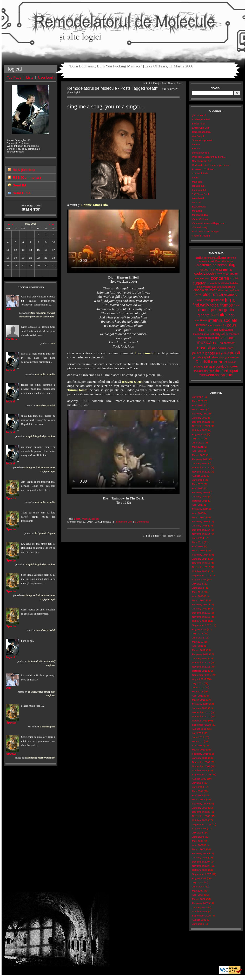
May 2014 (198, 542)
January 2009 (200, 808)
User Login (46, 77)
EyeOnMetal (199, 207)
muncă (230, 338)
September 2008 (201, 824)
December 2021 (201, 422)
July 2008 (197, 833)
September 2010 (201, 725)
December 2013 (201, 563)
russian (232, 362)
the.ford (222, 371)
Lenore (196, 144)
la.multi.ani (209, 329)
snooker (233, 366)
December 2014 (201, 530)
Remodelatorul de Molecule (123, 24)
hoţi (231, 315)
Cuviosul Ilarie (200, 173)
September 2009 (201, 774)
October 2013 (200, 571)
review (235, 357)
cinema (225, 269)
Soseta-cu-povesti (202, 140)
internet (201, 325)
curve (211, 283)
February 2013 (200, 604)
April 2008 (198, 845)
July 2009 (197, 783)
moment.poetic (206, 338)
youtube (227, 375)
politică (225, 353)
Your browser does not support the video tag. (123, 241)
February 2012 (200, 654)
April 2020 (198, 488)
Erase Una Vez (200, 128)
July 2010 (197, 733)
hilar (223, 315)
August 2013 (199, 579)
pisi (218, 353)
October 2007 (200, 870)
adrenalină (210, 258)
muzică (86, 519)
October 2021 (200, 430)
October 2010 (200, 721)
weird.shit (213, 375)
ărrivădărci (214, 261)
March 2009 (199, 799)
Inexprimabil (199, 190)
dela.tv (201, 287)
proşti (235, 353)
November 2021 (201, 426)
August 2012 (199, 629)
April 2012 (198, 646)
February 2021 (200, 459)
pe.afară (198, 353)
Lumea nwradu (200, 153)
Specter (11, 498)
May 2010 (198, 741)
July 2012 (197, 633)
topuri (234, 371)
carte (214, 269)
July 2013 (197, 584)
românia (219, 362)
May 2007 (198, 891)
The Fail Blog (200, 227)
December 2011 (201, 662)
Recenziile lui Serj (202, 161)
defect (236, 283)
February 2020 (200, 492)
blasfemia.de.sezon (212, 265)
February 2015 (200, 521)
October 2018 (200, 501)
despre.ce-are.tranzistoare (220, 287)
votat (202, 375)
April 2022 (198, 405)
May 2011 (198, 691)
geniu (229, 310)
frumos (227, 305)
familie (200, 300)
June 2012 (198, 638)
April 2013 (198, 596)
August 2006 (199, 920)
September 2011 (201, 675)
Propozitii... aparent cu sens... (209, 157)
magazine (221, 334)
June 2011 (198, 687)
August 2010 (199, 729)
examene (231, 295)
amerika (231, 258)
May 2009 (198, 791)
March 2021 (199, 455)
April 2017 (198, 505)
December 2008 (201, 812)
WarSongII (198, 136)
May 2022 (198, 401)
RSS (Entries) (24, 170)
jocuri (231, 325)
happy (214, 315)
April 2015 (198, 513)
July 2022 (197, 397)
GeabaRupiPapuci (210, 310)
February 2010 (200, 754)
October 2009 (200, 770)
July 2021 (197, 438)
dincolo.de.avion (205, 290)
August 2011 (199, 679)
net (216, 343)
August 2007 (199, 878)
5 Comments (142, 522)
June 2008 (198, 837)
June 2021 (198, 443)
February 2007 (200, 903)
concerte (220, 278)
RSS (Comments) (27, 178)
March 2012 (199, 650)
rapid (206, 357)
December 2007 (201, 862)
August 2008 (199, 828)
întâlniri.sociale (223, 320)
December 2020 (201, 467)
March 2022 (199, 409)
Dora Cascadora (201, 132)
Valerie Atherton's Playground (209, 223)
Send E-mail (23, 193)
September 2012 (201, 625)
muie (219, 338)
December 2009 (201, 762)
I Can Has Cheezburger (205, 231)
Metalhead (198, 198)
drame (198, 294)
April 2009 (198, 795)
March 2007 (199, 899)
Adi (8, 309)
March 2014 (199, 550)
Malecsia (197, 182)
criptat (234, 278)
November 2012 (201, 617)
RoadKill (203, 362)
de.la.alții (219, 283)
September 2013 (201, 575)
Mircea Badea (200, 215)
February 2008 (200, 853)
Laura (195, 178)
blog (231, 265)
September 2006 (201, 916)
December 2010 (201, 712)
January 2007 (200, 907)
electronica (213, 294)
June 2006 (198, 924)
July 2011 (197, 683)
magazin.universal (203, 334)
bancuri (229, 261)
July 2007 (197, 882)
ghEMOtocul (199, 115)
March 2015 (199, 517)
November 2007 (201, 866)
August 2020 (199, 476)
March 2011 (199, 700)
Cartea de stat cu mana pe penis (210, 165)
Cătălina (12, 339)
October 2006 (200, 911)
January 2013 (200, 609)
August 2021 (199, 434)
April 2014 (198, 546)
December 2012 (201, 613)
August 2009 (199, 779)
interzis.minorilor (217, 325)
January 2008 (200, 857)
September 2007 (201, 874)
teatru (205, 371)
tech (211, 371)
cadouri (205, 269)
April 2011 (198, 696)
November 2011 (201, 667)
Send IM (19, 185)
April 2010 (198, 745)
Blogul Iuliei (198, 124)
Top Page (14, 77)
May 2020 (198, 484)
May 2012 (198, 642)
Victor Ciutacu (200, 219)
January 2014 (200, 559)
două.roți (234, 290)
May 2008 (198, 841)
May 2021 (198, 447)
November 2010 (201, 716)
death (77, 519)
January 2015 (200, 526)
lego (231, 330)
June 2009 (198, 787)
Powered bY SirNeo (203, 169)
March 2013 (199, 600)
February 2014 (200, 555)
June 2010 (198, 737)
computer (232, 274)
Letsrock (197, 202)
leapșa (223, 330)
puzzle (197, 357)
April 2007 (198, 895)
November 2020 (201, 472)
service (221, 367)
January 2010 (200, 758)
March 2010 (199, 750)
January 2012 (200, 658)
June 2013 (198, 588)
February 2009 (200, 804)
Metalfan (197, 211)
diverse (223, 290)
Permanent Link (124, 522)
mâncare (234, 334)
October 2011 (200, 671)
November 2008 (201, 816)
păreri (231, 348)
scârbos (198, 367)
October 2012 (200, 621)
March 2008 (199, 849)
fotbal (215, 305)
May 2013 (198, 592)
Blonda (196, 148)
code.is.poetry (205, 273)
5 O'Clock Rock (201, 194)
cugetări (200, 283)
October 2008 (200, 820)
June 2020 (198, 480)
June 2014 (198, 538)
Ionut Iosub (198, 186)
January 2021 (200, 463)
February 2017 (200, 509)
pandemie (219, 348)
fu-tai (237, 305)
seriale (209, 366)
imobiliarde (201, 320)
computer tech (202, 278)
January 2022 (200, 418)
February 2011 (200, 704)
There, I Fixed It (201, 236)
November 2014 (201, 534)
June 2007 (198, 887)
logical (11, 370)
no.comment (228, 343)
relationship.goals (221, 357)
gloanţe (204, 315)
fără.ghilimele (214, 300)
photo (210, 353)
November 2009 (201, 766)
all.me (221, 258)
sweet (197, 371)
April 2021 (198, 451)
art (222, 261)
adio (199, 258)
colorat (221, 273)
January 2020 (200, 496)
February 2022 (200, 413)
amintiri (203, 261)
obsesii (95, 519)
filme (230, 300)
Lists (30, 77)
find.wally (201, 305)
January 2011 (200, 708)
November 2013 (201, 567)
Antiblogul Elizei (201, 119)
